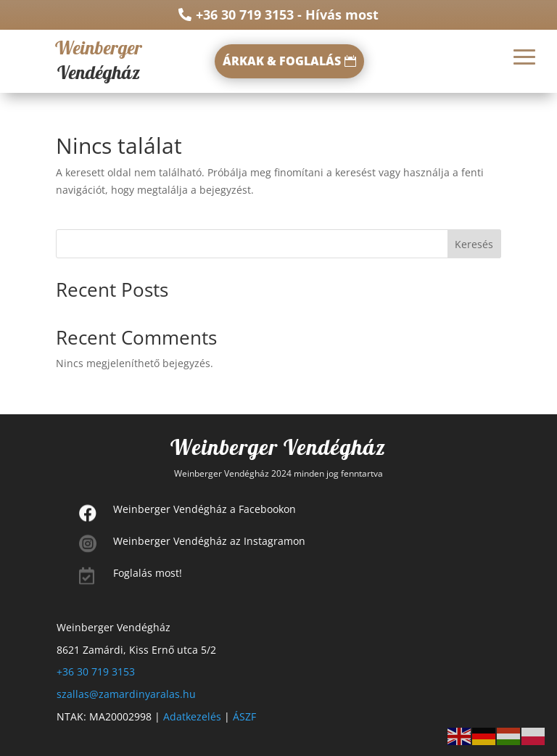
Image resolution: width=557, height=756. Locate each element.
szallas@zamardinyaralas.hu (126, 694)
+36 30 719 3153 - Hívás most (287, 15)
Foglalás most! (148, 573)
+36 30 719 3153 (96, 671)
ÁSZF (244, 716)
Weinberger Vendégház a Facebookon (205, 509)
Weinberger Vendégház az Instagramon (209, 541)
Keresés (474, 244)
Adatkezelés (192, 716)
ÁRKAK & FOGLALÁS (282, 61)
